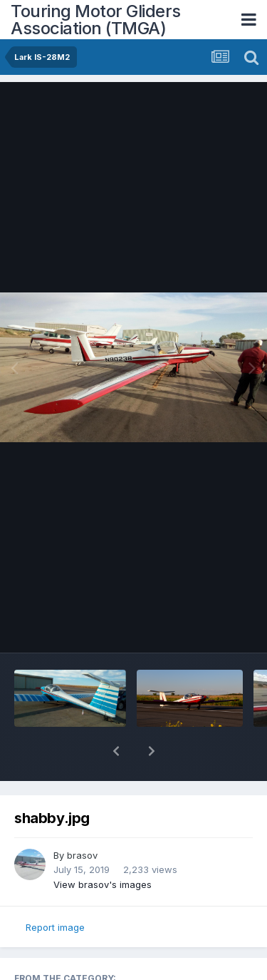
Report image (55, 890)
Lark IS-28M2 (57, 956)
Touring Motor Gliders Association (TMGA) (96, 20)
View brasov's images (103, 847)
